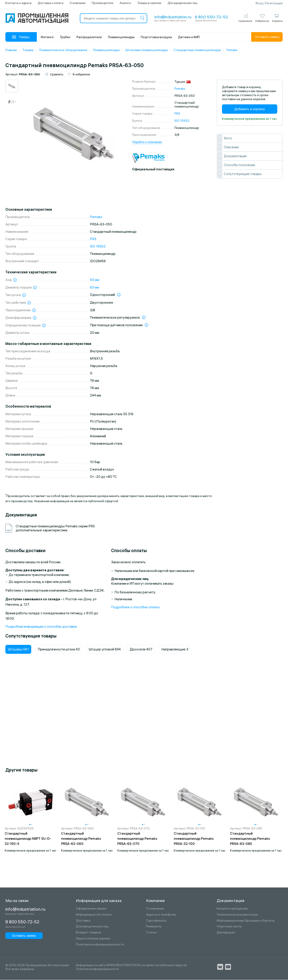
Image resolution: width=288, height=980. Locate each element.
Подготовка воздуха (156, 37)
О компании (78, 3)
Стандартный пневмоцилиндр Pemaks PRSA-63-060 (81, 839)
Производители (103, 3)
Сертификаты (156, 921)
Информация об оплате (94, 915)
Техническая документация (237, 915)
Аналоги (125, 3)
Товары (21, 37)
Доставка (83, 921)
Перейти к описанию (147, 142)
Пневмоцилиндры (121, 37)
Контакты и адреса (18, 3)
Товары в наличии (149, 3)
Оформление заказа (91, 909)
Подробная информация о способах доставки (41, 627)
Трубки (65, 37)
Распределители (89, 37)
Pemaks (180, 89)
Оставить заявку (267, 37)
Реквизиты (154, 927)
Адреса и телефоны (161, 915)
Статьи (151, 933)
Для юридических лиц (182, 3)
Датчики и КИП (189, 37)
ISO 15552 (182, 121)
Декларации (226, 933)
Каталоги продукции (232, 909)
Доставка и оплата (51, 3)
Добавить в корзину (250, 109)
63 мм (94, 288)
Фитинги (47, 37)
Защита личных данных (93, 939)
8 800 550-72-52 (211, 17)
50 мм (95, 280)
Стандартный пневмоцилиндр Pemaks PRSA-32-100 (194, 839)
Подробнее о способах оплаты (135, 608)
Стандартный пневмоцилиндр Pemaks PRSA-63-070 (137, 839)
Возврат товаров (88, 933)
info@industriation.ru (173, 17)
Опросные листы (229, 927)
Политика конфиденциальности (100, 945)
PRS (177, 114)
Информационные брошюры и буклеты (246, 921)
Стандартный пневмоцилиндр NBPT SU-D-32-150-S (28, 839)
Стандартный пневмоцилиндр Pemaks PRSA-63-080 (250, 839)
